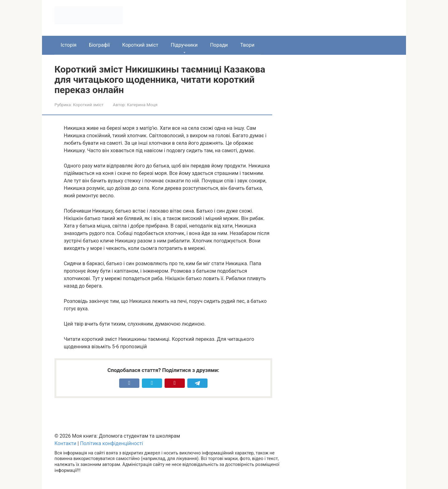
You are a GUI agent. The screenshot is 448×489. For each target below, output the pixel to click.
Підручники (184, 45)
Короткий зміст (140, 45)
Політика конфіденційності (111, 443)
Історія (69, 45)
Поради (219, 45)
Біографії (99, 45)
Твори (247, 45)
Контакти (65, 443)
